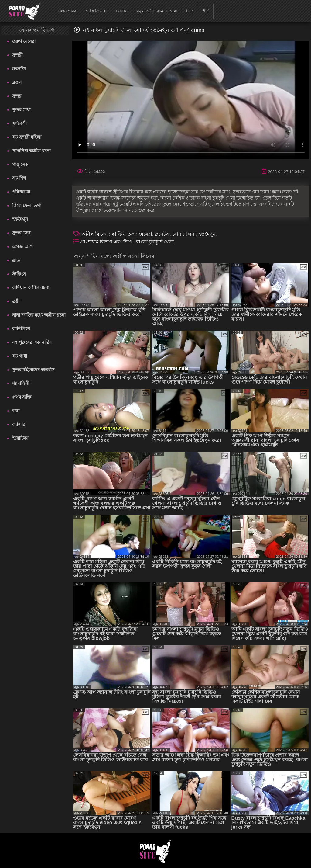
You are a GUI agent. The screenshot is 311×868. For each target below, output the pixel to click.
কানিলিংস (21, 329)
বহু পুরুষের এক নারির (32, 342)
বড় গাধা (20, 356)
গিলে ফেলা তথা (27, 205)
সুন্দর (17, 96)
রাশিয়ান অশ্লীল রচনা (31, 288)
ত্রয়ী (16, 301)
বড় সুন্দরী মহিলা (27, 137)
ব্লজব (17, 82)
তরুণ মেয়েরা (24, 41)
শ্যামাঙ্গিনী (21, 383)
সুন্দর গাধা (21, 110)
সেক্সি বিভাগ (96, 11)
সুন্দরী (17, 55)
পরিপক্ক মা (21, 192)
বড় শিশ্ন (19, 178)
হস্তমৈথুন (20, 219)
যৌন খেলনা (184, 234)
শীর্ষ (206, 11)
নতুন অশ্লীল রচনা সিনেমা (157, 11)
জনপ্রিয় (121, 11)
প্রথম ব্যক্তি (22, 397)
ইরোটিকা (20, 438)
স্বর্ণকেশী (19, 123)
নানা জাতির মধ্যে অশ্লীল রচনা (39, 315)
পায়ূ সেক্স (20, 164)
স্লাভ (16, 260)
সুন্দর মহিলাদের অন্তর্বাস (33, 370)
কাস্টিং (118, 234)
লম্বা (16, 411)
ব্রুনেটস (19, 69)
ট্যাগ (190, 11)
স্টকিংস (19, 274)
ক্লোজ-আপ (22, 247)
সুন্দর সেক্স (21, 233)
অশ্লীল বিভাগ (95, 234)
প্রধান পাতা (67, 11)
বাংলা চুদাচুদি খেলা (155, 242)
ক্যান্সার (19, 424)
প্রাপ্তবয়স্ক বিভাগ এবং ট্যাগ (107, 242)
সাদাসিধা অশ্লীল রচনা (31, 151)
